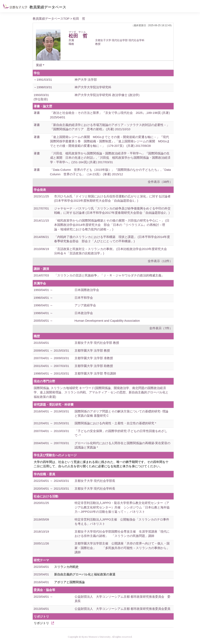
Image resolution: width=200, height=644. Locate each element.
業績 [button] (39, 65)
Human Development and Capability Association (107, 321)
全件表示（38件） (160, 182)
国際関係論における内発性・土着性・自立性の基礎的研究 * (115, 423)
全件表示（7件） (161, 328)
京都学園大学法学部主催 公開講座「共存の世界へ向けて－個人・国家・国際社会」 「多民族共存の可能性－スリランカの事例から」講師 (122, 548)
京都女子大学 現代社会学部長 (95, 481)
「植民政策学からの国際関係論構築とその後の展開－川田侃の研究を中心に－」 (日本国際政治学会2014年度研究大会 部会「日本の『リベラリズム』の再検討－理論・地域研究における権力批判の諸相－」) (112, 225)
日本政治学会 (84, 313)
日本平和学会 (84, 298)
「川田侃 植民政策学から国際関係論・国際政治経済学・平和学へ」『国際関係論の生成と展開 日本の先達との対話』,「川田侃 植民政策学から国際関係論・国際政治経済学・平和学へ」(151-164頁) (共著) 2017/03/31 (110, 158)
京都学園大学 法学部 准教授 (94, 358)
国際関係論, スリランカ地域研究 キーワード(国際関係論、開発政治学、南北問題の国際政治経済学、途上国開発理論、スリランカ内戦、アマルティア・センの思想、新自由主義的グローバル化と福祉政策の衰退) (101, 392)
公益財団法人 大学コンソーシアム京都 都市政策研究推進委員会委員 (122, 609)
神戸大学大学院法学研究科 (93, 87)
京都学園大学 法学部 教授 (92, 350)
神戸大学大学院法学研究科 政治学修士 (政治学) (107, 95)
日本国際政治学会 (87, 290)
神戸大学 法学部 (86, 80)
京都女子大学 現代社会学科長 (95, 488)
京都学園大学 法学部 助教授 (94, 366)
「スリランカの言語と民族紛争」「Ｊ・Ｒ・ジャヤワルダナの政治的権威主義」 (109, 275)
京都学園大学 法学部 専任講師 (95, 373)
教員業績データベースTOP (51, 19)
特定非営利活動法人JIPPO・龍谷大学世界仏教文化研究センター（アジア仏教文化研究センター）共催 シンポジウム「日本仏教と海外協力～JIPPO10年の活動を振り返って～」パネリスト (122, 507)
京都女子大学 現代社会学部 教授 (97, 343)
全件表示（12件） (160, 261)
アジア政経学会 (85, 305)
